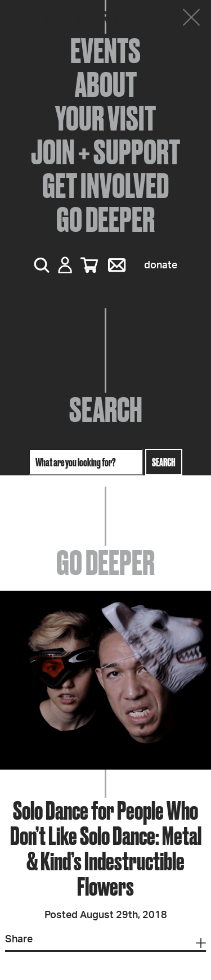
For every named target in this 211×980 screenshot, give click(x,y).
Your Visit (105, 118)
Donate (161, 266)
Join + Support (105, 152)
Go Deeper (105, 219)
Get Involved (105, 186)
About (106, 84)
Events (105, 51)
